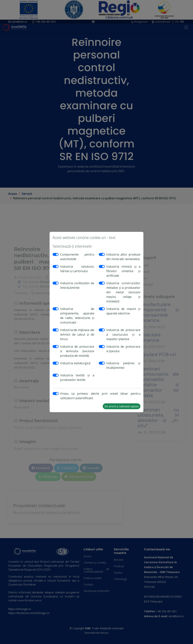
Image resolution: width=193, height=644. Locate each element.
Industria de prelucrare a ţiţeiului (123, 349)
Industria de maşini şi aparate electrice (123, 311)
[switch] (56, 254)
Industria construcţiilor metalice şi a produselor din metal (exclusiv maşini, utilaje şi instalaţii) (123, 292)
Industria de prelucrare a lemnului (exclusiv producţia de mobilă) (77, 351)
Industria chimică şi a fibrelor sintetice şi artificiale (123, 271)
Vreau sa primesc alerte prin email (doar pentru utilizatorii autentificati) (100, 396)
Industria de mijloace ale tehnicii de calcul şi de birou (77, 334)
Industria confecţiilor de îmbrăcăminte (77, 285)
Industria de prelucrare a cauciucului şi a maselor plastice (123, 334)
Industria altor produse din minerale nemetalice (123, 257)
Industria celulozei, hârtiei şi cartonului (77, 269)
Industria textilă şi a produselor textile (77, 377)
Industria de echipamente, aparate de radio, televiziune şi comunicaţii (77, 316)
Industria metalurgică (75, 363)
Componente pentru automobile (77, 257)
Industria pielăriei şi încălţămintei (123, 365)
